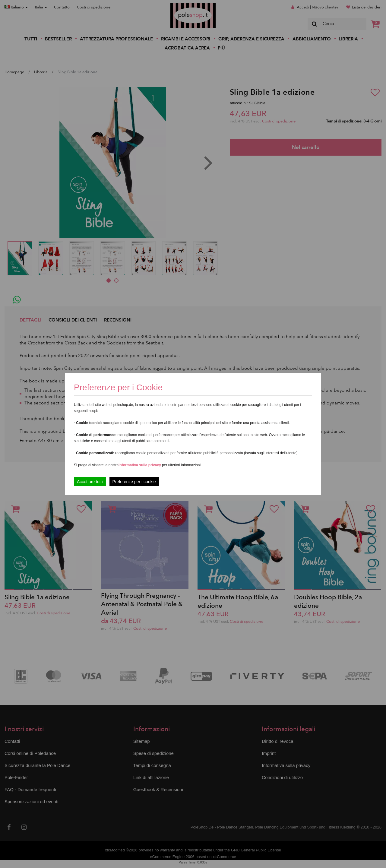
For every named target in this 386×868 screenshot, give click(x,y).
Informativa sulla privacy (140, 465)
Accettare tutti (90, 482)
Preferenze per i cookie (134, 482)
